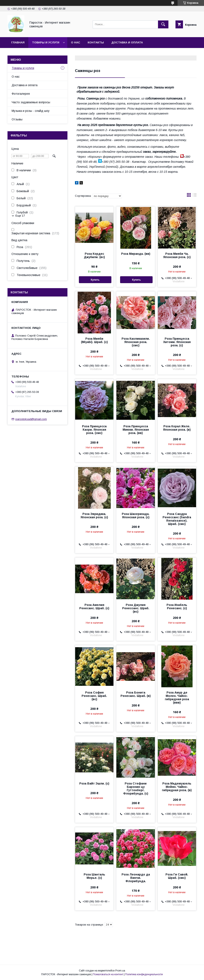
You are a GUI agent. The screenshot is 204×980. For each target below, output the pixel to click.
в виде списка (195, 196)
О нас (76, 42)
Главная (18, 42)
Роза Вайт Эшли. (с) (94, 783)
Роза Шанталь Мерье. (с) (94, 876)
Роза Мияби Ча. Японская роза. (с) (177, 255)
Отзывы (17, 119)
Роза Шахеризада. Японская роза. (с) (136, 516)
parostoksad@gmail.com (31, 419)
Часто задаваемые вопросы (31, 102)
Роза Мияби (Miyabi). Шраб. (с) (94, 340)
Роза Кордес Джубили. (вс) (94, 255)
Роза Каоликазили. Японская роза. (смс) (136, 342)
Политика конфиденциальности (144, 974)
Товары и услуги (46, 42)
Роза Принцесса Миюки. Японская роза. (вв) (136, 430)
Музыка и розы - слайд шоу (31, 111)
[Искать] (163, 24)
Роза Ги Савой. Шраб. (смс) (177, 876)
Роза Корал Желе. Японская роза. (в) (177, 428)
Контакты (96, 42)
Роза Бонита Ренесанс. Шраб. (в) (136, 694)
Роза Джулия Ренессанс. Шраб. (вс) (136, 608)
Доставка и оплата (127, 42)
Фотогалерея (21, 94)
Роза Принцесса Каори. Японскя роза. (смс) (94, 430)
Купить (95, 280)
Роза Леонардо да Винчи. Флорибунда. (136, 878)
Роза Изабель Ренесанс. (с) (177, 607)
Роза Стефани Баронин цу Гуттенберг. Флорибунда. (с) (136, 788)
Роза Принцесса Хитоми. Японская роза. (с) (177, 342)
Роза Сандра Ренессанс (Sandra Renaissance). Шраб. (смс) (177, 519)
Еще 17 (20, 216)
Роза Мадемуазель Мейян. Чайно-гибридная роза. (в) (177, 787)
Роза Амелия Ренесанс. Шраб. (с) (94, 607)
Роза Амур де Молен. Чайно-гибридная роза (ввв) (177, 697)
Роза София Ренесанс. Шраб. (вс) (94, 696)
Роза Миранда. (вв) (136, 254)
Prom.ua (120, 971)
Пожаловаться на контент (108, 974)
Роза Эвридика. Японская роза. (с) (94, 516)
